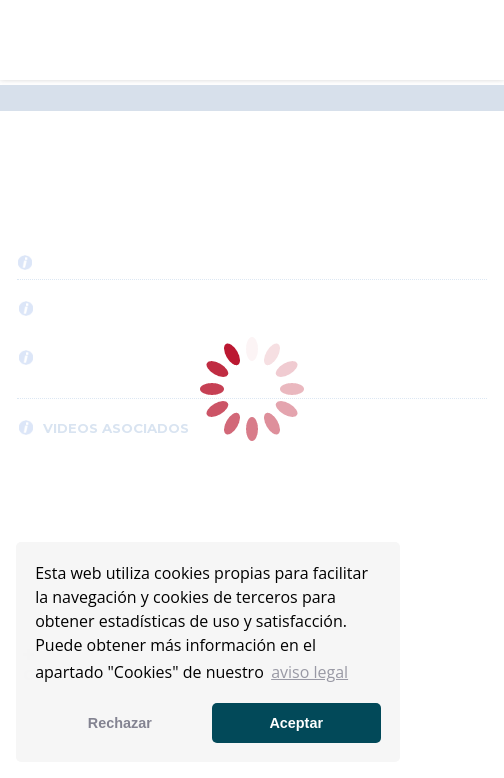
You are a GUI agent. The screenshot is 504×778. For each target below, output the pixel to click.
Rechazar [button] (120, 723)
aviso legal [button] (309, 672)
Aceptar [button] (296, 723)
